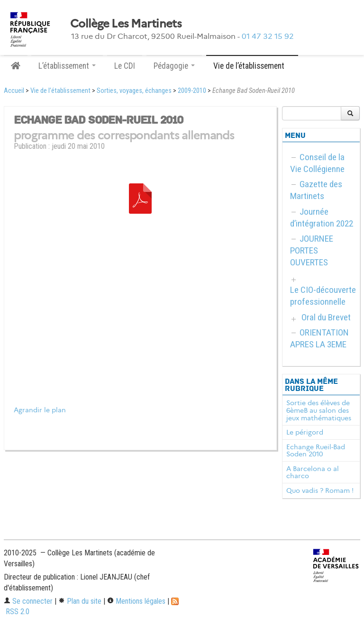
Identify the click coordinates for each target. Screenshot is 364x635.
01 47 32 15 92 (268, 36)
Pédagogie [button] (174, 66)
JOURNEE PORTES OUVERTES (312, 250)
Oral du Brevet (326, 317)
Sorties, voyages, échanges (134, 91)
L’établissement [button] (67, 66)
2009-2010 (192, 91)
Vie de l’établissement (60, 91)
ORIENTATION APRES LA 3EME (319, 338)
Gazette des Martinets (316, 190)
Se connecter (28, 601)
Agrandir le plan (40, 410)
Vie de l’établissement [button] (252, 66)
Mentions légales (136, 601)
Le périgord (305, 432)
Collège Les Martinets (126, 24)
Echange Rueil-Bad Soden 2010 (316, 451)
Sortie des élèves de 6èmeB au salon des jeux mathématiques (319, 410)
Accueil (14, 91)
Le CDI (125, 66)
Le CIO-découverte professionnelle (323, 296)
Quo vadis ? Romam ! (320, 490)
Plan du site (80, 601)
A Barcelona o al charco (313, 472)
